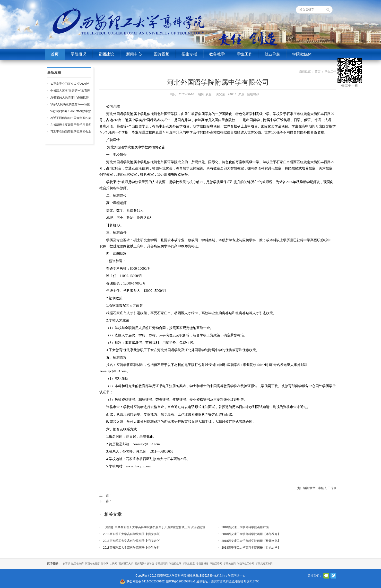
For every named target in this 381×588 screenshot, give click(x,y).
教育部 (66, 564)
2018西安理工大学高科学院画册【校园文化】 (251, 541)
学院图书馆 (202, 564)
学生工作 (245, 54)
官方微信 (326, 576)
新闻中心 (134, 54)
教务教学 (217, 54)
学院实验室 (189, 564)
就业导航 (272, 54)
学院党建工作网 (264, 564)
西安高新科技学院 (144, 564)
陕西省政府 (78, 564)
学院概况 (78, 54)
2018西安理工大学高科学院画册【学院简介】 (133, 541)
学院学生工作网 (246, 564)
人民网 (113, 564)
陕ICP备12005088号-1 (181, 581)
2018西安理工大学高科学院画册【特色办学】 (133, 548)
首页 (55, 54)
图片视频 (162, 54)
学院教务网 (230, 564)
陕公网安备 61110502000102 (146, 581)
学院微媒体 (302, 54)
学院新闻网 (162, 564)
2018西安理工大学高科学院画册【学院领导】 (133, 534)
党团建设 (106, 54)
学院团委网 (216, 564)
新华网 (105, 564)
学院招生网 (175, 564)
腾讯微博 (333, 576)
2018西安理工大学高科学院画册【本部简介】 (251, 534)
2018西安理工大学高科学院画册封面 (245, 527)
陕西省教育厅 (92, 564)
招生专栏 (189, 54)
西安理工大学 (126, 564)
